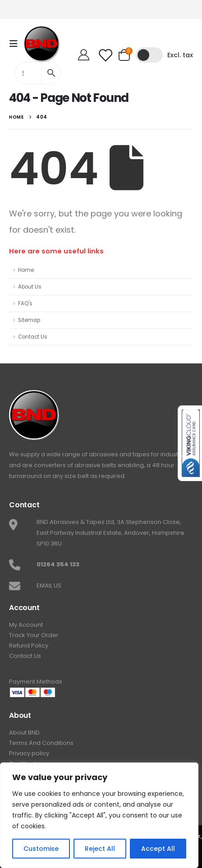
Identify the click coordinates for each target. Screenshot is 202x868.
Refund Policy (29, 645)
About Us (30, 287)
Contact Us (33, 337)
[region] (99, 815)
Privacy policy (29, 753)
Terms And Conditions (41, 743)
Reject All (100, 849)
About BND (24, 733)
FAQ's (25, 303)
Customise (41, 849)
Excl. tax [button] (180, 55)
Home (26, 270)
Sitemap (29, 320)
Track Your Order (34, 635)
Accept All (158, 849)
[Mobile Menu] (16, 44)
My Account (26, 625)
